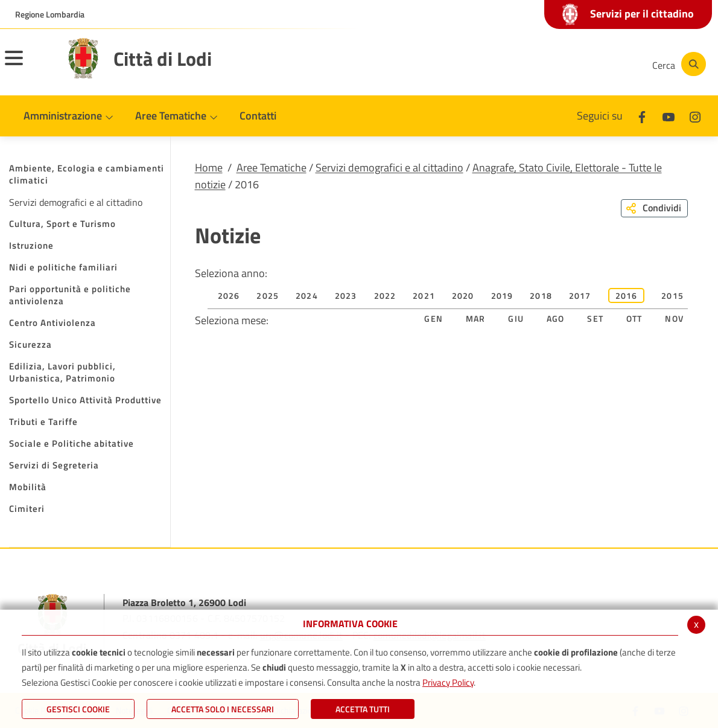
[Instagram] (594, 64)
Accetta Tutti (363, 709)
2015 (672, 295)
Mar (476, 318)
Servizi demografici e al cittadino (389, 168)
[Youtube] (558, 64)
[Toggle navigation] (29, 66)
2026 (229, 295)
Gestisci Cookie (78, 709)
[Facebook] (521, 64)
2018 (541, 295)
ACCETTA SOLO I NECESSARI (223, 709)
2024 (307, 295)
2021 (424, 295)
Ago (556, 318)
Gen (434, 318)
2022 (385, 295)
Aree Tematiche (272, 168)
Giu (516, 318)
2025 (268, 295)
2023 (346, 295)
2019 (502, 295)
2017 (580, 295)
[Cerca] (677, 64)
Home (209, 168)
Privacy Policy (448, 682)
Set (595, 318)
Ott (634, 318)
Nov (674, 318)
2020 (463, 295)
